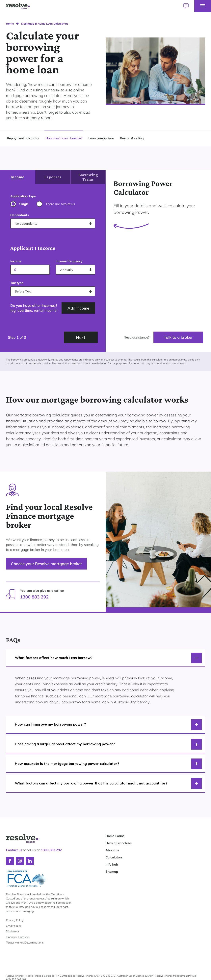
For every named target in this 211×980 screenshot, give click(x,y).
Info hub (112, 864)
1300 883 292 (34, 597)
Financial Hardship (18, 937)
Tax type (17, 283)
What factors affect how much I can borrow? (108, 658)
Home (10, 24)
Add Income (78, 308)
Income (16, 261)
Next (81, 337)
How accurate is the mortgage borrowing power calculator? (108, 764)
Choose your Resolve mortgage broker (46, 564)
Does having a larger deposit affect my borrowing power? (108, 744)
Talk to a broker (178, 337)
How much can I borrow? (64, 138)
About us (112, 850)
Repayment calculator (23, 138)
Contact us (14, 850)
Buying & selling (132, 138)
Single (24, 204)
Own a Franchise (118, 843)
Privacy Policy (15, 920)
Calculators (114, 857)
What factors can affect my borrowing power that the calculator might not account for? (108, 783)
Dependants (20, 215)
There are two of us (60, 204)
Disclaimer (13, 931)
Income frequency (69, 261)
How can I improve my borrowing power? (108, 725)
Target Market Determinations (25, 943)
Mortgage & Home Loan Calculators (45, 24)
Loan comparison (101, 138)
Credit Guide (14, 926)
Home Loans (115, 836)
